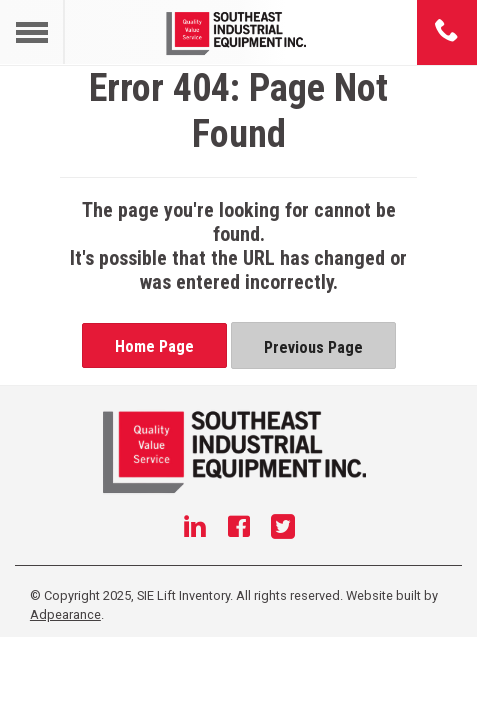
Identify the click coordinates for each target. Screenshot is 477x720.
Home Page (154, 346)
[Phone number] (447, 32)
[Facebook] (239, 529)
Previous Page (313, 347)
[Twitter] (283, 529)
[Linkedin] (195, 529)
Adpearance (65, 614)
